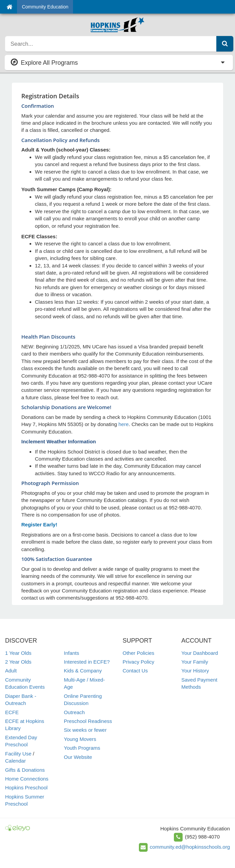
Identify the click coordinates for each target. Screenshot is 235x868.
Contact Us (135, 671)
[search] (111, 44)
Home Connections (27, 779)
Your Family (195, 662)
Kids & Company (83, 671)
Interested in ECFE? (87, 662)
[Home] (9, 7)
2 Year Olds (18, 662)
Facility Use (18, 754)
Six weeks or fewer (85, 730)
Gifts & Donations (25, 770)
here (124, 424)
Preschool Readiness (88, 721)
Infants (71, 653)
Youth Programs (82, 748)
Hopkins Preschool (26, 788)
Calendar (15, 761)
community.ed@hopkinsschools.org (190, 847)
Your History (195, 671)
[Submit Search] (225, 44)
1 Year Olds (18, 653)
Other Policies (138, 653)
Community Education (45, 7)
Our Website (78, 757)
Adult (11, 671)
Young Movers (80, 739)
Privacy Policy (138, 662)
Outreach (74, 712)
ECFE (12, 712)
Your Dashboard (200, 653)
